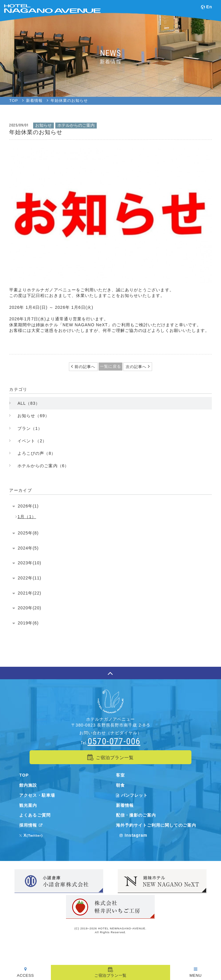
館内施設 (28, 785)
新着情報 (125, 805)
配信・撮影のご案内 (136, 815)
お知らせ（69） (33, 416)
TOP (24, 775)
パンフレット (132, 795)
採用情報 (32, 825)
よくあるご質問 (35, 815)
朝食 (120, 785)
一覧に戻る (110, 366)
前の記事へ (84, 367)
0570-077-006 (114, 741)
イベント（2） (32, 441)
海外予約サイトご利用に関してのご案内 (156, 825)
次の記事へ (137, 367)
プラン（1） (30, 428)
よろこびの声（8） (37, 453)
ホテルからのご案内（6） (43, 466)
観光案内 (28, 805)
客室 (120, 775)
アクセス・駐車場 (37, 795)
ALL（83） (29, 403)
